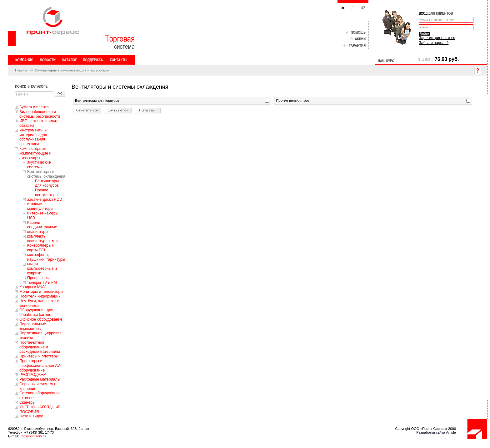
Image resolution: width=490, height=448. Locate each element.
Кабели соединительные (42, 225)
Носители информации (40, 296)
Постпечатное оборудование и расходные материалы (40, 347)
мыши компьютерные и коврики (42, 269)
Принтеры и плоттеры (39, 356)
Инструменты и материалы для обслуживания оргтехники (33, 137)
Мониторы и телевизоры (41, 292)
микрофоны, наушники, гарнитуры (46, 257)
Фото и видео (31, 416)
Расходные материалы (40, 379)
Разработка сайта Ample (436, 432)
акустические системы (39, 165)
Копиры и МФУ (32, 287)
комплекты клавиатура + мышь (45, 239)
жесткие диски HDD (45, 199)
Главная (22, 70)
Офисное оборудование (41, 319)
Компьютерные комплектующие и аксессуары (72, 70)
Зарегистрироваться (437, 38)
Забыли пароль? (434, 43)
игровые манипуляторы (40, 206)
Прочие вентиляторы (47, 192)
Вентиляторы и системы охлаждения (46, 174)
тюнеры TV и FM (42, 283)
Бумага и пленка (34, 107)
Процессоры (38, 278)
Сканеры (27, 402)
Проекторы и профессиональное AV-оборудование (40, 366)
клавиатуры (38, 232)
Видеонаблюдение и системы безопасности (40, 114)
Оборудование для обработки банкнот (36, 312)
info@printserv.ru (33, 436)
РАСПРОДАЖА (33, 375)
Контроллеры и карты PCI (41, 248)
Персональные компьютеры (33, 326)
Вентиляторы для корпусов (47, 183)
